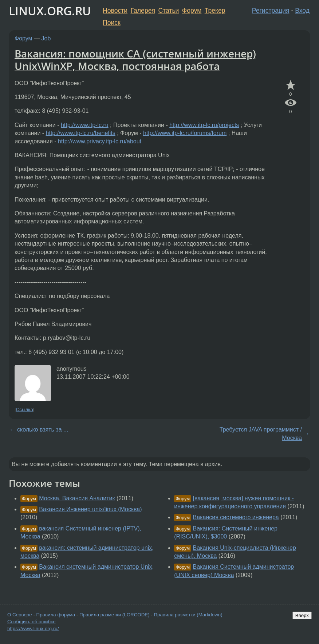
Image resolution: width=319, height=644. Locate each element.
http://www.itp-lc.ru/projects (204, 125)
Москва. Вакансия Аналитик (77, 498)
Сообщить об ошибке (31, 622)
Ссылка (25, 410)
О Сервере (20, 615)
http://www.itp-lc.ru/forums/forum (185, 133)
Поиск (112, 23)
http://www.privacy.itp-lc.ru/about (100, 141)
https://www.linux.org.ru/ (33, 629)
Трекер (215, 11)
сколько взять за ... (43, 430)
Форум (192, 11)
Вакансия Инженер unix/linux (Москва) (90, 509)
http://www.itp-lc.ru (85, 125)
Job (46, 38)
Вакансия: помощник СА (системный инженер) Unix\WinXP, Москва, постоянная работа (135, 60)
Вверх (302, 615)
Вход (302, 11)
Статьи (168, 11)
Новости (115, 11)
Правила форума (56, 615)
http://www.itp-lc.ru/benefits (81, 133)
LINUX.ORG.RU (50, 11)
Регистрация (271, 11)
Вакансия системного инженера (236, 517)
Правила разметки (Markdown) (188, 615)
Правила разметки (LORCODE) (115, 615)
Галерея (143, 11)
